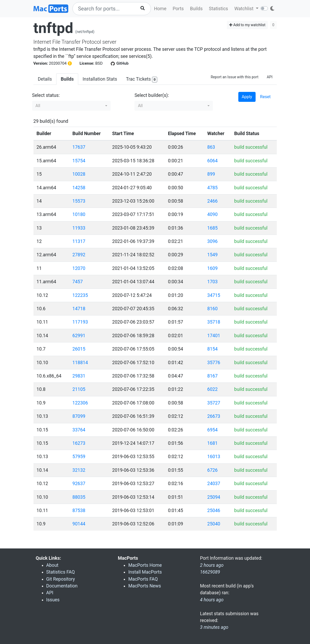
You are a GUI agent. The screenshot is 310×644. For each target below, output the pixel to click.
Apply (247, 97)
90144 (79, 524)
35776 (214, 363)
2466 (212, 201)
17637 (79, 147)
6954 (212, 430)
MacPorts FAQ (143, 579)
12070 (79, 268)
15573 (79, 201)
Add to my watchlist (247, 25)
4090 (212, 214)
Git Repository (61, 579)
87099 (79, 416)
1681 (212, 443)
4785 (212, 188)
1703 (212, 282)
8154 (212, 349)
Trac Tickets (142, 79)
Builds (196, 9)
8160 (212, 309)
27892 (79, 255)
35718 (214, 322)
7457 (78, 282)
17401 (214, 336)
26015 (79, 349)
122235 (80, 295)
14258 (79, 188)
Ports (178, 9)
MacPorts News (145, 586)
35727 (214, 403)
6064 (212, 161)
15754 (79, 161)
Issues (53, 600)
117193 (80, 322)
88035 (79, 497)
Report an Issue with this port (234, 77)
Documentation (62, 586)
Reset (265, 97)
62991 (79, 336)
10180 (79, 214)
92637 (79, 484)
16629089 (210, 572)
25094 (214, 497)
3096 (212, 241)
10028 (79, 174)
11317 (79, 241)
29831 (79, 376)
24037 (214, 484)
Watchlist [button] (244, 9)
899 (211, 174)
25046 (214, 510)
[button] (71, 106)
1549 (212, 255)
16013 (214, 457)
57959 (79, 457)
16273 (79, 443)
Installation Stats (100, 79)
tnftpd (53, 28)
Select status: (46, 95)
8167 (212, 376)
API (270, 77)
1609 (212, 268)
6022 (212, 389)
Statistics (218, 9)
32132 (79, 470)
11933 (79, 228)
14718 (79, 309)
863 (211, 147)
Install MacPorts (145, 572)
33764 (79, 430)
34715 (214, 295)
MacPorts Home (145, 565)
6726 (212, 470)
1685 (212, 228)
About (52, 565)
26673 (214, 416)
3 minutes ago (214, 627)
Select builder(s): (152, 95)
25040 (214, 524)
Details (45, 79)
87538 (79, 510)
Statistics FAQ (61, 572)
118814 (80, 363)
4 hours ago (212, 600)
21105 (79, 389)
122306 (80, 403)
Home (160, 9)
